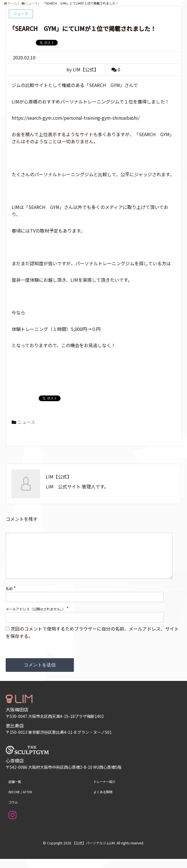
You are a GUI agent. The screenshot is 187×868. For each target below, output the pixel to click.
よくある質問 (103, 801)
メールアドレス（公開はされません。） (36, 618)
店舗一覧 (15, 791)
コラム (13, 811)
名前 (9, 597)
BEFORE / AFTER (20, 801)
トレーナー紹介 (104, 791)
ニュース (26, 422)
